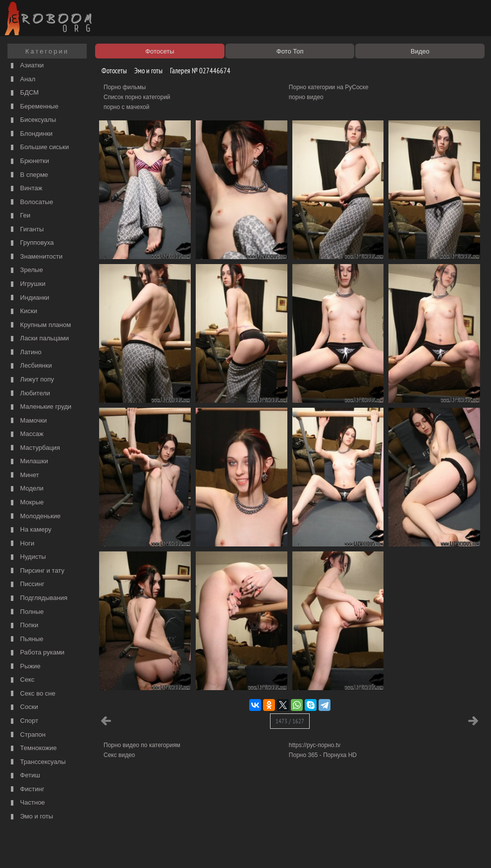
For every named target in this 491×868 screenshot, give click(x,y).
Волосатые (31, 202)
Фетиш (24, 776)
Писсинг (26, 584)
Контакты (172, 849)
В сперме (28, 175)
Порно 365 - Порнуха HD (323, 755)
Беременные (33, 107)
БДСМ (24, 93)
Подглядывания (38, 598)
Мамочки (27, 421)
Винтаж (25, 189)
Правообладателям (91, 849)
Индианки (29, 298)
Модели (26, 489)
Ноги (21, 544)
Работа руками (36, 653)
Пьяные (26, 639)
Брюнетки (29, 161)
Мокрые (26, 503)
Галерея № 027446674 (196, 71)
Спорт (23, 721)
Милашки (28, 461)
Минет (24, 475)
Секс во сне (32, 694)
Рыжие (25, 667)
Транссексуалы (37, 762)
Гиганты (26, 230)
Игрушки (27, 284)
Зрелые (26, 270)
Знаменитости (35, 257)
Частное (27, 803)
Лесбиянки (30, 366)
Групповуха (31, 243)
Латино (25, 353)
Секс (22, 680)
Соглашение (138, 849)
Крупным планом (40, 325)
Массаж (26, 434)
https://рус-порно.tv (315, 745)
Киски (23, 311)
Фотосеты (110, 71)
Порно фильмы (125, 87)
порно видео (306, 97)
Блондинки (30, 134)
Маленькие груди (40, 407)
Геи (19, 216)
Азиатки (26, 66)
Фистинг (26, 789)
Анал (22, 80)
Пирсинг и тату (36, 571)
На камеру (30, 530)
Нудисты (27, 557)
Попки (23, 625)
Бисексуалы (32, 120)
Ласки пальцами (39, 339)
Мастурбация (34, 448)
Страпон (27, 735)
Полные (26, 612)
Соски (23, 707)
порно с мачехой (126, 107)
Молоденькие (34, 516)
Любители (29, 394)
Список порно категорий (137, 97)
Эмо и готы (31, 817)
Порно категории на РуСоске (329, 87)
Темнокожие (33, 748)
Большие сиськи (39, 147)
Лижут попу (31, 380)
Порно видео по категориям (142, 745)
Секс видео (119, 755)
